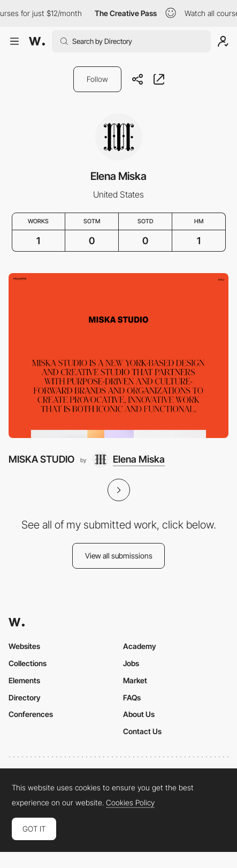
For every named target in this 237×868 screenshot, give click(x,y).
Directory (25, 697)
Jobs (131, 663)
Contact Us (142, 731)
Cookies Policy (130, 803)
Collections (28, 663)
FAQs (132, 697)
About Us (139, 714)
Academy (140, 646)
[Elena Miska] (128, 459)
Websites (24, 646)
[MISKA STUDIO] (119, 356)
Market (135, 680)
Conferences (31, 714)
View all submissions (119, 556)
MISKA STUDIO (41, 459)
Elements (24, 680)
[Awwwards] (37, 41)
